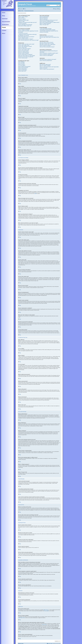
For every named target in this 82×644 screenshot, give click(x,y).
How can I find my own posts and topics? (47, 47)
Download (5, 19)
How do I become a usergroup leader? (47, 21)
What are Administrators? (44, 17)
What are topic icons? (22, 71)
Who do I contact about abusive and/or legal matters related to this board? (49, 67)
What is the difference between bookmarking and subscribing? (49, 51)
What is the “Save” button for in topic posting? (27, 56)
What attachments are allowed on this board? (48, 59)
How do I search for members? (45, 46)
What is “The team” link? (44, 25)
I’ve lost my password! (22, 24)
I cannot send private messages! (46, 29)
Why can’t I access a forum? (23, 51)
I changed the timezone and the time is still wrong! (27, 34)
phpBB (35, 194)
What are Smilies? (22, 64)
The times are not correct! (23, 33)
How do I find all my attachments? (46, 61)
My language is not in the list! (24, 36)
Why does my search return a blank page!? (47, 45)
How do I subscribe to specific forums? (47, 54)
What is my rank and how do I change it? (26, 39)
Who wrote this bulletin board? (45, 65)
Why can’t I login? (22, 21)
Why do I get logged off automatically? (25, 25)
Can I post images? (22, 65)
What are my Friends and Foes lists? (46, 36)
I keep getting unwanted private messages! (47, 30)
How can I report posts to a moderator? (25, 54)
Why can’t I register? (22, 19)
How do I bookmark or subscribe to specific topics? (49, 53)
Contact (4, 30)
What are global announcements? (24, 67)
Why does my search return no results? (47, 43)
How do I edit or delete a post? (24, 45)
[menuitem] (24, 9)
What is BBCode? (22, 62)
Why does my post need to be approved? (26, 57)
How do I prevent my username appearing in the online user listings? (28, 32)
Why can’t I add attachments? (24, 52)
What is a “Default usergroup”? (45, 24)
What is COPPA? (21, 18)
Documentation (6, 22)
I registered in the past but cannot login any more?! (27, 22)
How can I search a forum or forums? (46, 42)
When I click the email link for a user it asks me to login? (28, 40)
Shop (3, 16)
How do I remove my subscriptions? (46, 55)
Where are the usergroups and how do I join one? (49, 20)
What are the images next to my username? (26, 37)
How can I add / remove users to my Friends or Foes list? (49, 38)
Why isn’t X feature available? (45, 66)
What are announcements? (23, 68)
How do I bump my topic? (23, 58)
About (4, 33)
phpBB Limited (46, 610)
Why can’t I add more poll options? (25, 49)
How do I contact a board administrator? (47, 69)
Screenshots (5, 25)
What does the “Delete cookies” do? (25, 26)
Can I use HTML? (21, 63)
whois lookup (44, 625)
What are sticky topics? (22, 69)
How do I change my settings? (24, 30)
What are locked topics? (23, 70)
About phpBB (46, 611)
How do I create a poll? (22, 48)
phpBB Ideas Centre (22, 618)
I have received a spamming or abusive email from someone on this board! (49, 32)
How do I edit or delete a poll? (24, 50)
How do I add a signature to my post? (25, 46)
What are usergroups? (44, 19)
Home (4, 13)
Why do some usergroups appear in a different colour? (50, 22)
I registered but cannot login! (23, 20)
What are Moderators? (44, 18)
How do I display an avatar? (23, 38)
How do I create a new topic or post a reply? (26, 44)
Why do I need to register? (23, 17)
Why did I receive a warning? (24, 53)
